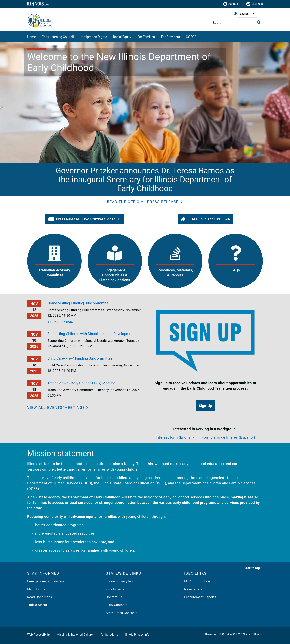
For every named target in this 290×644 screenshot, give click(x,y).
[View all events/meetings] (58, 408)
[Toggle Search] (259, 22)
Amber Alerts (110, 635)
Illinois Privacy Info (120, 581)
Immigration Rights (93, 37)
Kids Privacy (115, 589)
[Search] (236, 23)
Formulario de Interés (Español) (228, 437)
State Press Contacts (122, 613)
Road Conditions (40, 597)
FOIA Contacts (117, 605)
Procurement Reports (200, 597)
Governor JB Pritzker (219, 634)
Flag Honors (36, 589)
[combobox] (247, 14)
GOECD (191, 37)
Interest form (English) (175, 437)
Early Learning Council (58, 37)
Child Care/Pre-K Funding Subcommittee (80, 358)
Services (255, 4)
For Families (146, 37)
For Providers (170, 37)
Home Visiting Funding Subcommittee (78, 303)
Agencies (232, 4)
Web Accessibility (39, 635)
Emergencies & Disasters (46, 581)
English (244, 14)
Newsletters (193, 589)
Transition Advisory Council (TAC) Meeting (81, 383)
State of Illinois (253, 634)
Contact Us (114, 597)
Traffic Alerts (37, 605)
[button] (145, 202)
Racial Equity (122, 37)
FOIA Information (197, 581)
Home (32, 37)
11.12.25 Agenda (60, 322)
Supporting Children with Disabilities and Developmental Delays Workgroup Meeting (92, 334)
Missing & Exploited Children (76, 635)
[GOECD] (199, 36)
